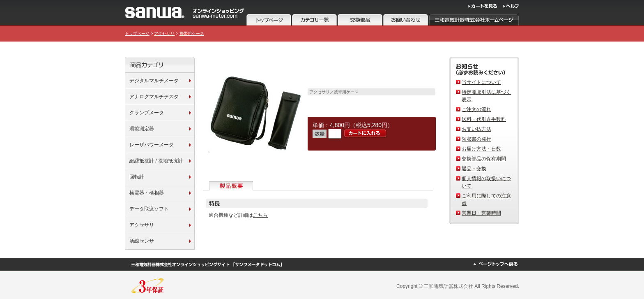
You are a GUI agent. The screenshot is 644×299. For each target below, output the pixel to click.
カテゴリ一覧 (314, 20)
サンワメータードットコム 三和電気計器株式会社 (185, 13)
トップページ (269, 20)
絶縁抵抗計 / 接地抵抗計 (156, 161)
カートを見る (483, 6)
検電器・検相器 (147, 193)
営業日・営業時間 (481, 213)
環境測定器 (142, 129)
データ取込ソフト (149, 209)
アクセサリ (164, 34)
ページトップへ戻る (495, 264)
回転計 (137, 177)
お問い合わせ (406, 20)
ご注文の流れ (476, 109)
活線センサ (142, 241)
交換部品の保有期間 (484, 159)
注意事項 (360, 20)
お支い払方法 (476, 129)
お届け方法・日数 (481, 149)
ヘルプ (511, 6)
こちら (260, 215)
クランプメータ (147, 113)
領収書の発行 (476, 139)
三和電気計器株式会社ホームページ (474, 20)
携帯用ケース (192, 34)
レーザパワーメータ (152, 145)
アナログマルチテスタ (154, 97)
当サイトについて (481, 82)
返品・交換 (474, 169)
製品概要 (232, 186)
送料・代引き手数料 (484, 119)
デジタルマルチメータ (154, 81)
